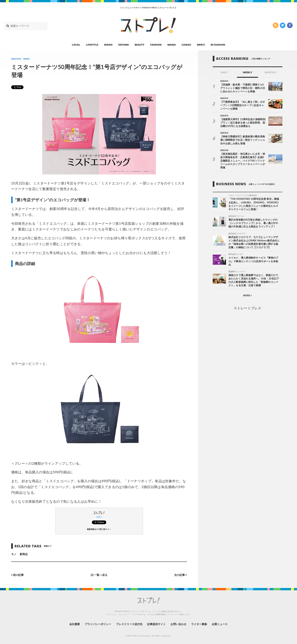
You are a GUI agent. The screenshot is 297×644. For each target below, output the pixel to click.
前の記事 (18, 575)
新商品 (24, 554)
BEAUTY (140, 45)
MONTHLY (271, 72)
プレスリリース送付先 (129, 624)
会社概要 (75, 624)
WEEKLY (247, 72)
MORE (247, 295)
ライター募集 (199, 624)
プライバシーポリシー (98, 624)
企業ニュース (220, 624)
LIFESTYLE (92, 45)
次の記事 (181, 575)
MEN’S (201, 45)
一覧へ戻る (99, 575)
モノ (14, 554)
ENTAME (124, 45)
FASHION (156, 45)
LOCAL (76, 45)
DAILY (224, 72)
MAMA (172, 45)
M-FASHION (218, 45)
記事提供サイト (156, 624)
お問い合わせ (178, 624)
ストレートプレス (247, 308)
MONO (108, 45)
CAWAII (186, 45)
